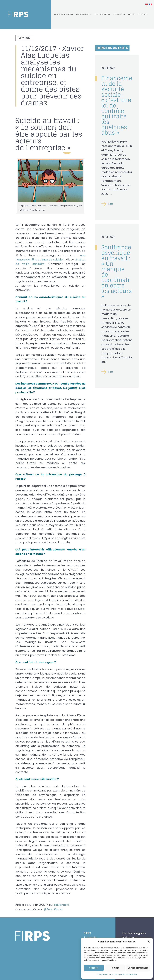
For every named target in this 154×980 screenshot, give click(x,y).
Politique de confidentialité (126, 974)
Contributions (102, 14)
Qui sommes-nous (64, 14)
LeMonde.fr (62, 905)
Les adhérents (83, 14)
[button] (149, 942)
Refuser (115, 968)
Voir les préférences (138, 968)
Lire (111, 204)
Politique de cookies (105, 974)
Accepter (94, 968)
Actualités (119, 14)
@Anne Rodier (53, 909)
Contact (143, 14)
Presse (131, 14)
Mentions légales (134, 933)
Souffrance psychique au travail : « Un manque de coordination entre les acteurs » (117, 272)
